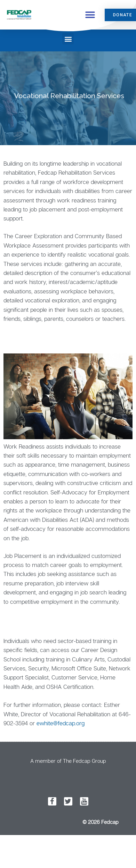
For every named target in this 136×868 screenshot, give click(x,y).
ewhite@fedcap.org (61, 723)
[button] (90, 15)
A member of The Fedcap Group (68, 761)
